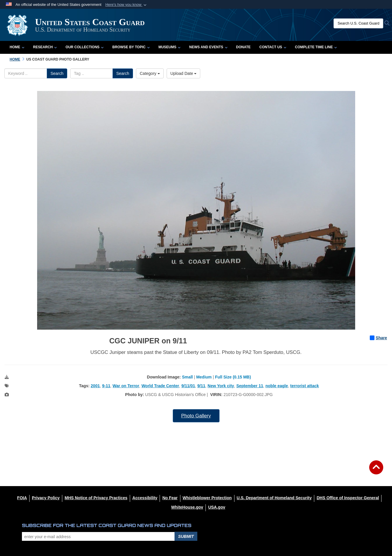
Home (17, 47)
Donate (244, 47)
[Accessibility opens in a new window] (145, 498)
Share (378, 338)
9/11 (201, 386)
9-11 (106, 386)
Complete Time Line (316, 47)
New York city (221, 386)
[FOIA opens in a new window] (22, 498)
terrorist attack (305, 386)
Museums (169, 47)
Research (45, 47)
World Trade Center (160, 386)
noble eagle (277, 386)
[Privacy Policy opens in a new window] (46, 498)
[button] (126, 5)
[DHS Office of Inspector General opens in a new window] (348, 498)
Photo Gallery (196, 416)
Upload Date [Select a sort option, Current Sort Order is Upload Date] (184, 73)
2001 (95, 386)
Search (57, 73)
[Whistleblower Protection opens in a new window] (207, 498)
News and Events (208, 47)
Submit (186, 536)
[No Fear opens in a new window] (170, 498)
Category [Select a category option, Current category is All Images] (150, 73)
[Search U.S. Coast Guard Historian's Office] (358, 23)
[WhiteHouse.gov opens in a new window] (187, 507)
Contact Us (273, 47)
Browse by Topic (131, 47)
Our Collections (84, 47)
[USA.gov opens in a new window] (217, 507)
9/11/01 (188, 386)
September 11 (250, 386)
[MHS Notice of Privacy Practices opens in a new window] (96, 498)
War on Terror (126, 386)
